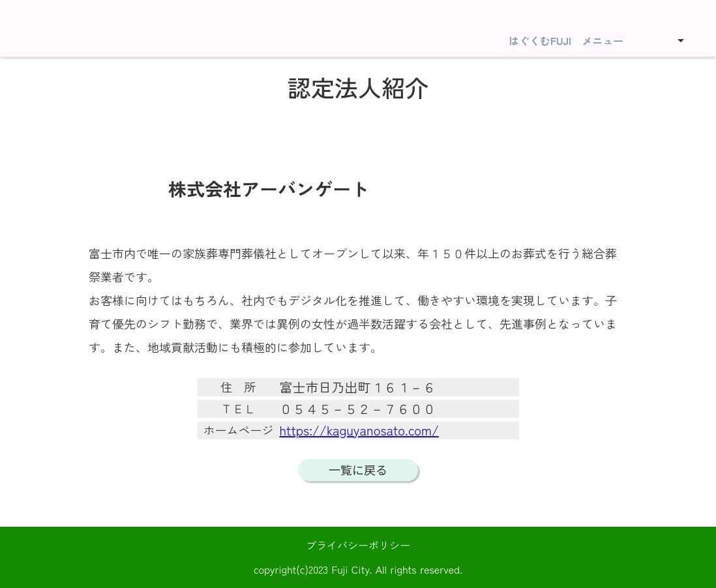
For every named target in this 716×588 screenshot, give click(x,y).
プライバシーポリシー (358, 545)
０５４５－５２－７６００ (358, 409)
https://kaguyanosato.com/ (359, 430)
